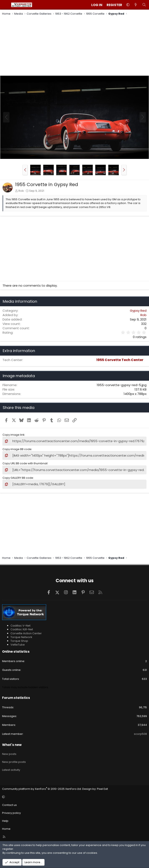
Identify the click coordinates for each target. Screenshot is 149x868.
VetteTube (18, 643)
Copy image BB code (17, 449)
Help (5, 819)
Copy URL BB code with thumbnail (25, 463)
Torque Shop (19, 639)
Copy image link (14, 435)
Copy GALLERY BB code (18, 476)
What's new (12, 743)
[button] (128, 5)
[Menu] (5, 5)
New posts (9, 752)
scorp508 (140, 732)
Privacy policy (11, 811)
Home (6, 827)
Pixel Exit (102, 787)
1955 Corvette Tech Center (120, 360)
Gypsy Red (138, 311)
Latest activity (11, 768)
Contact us (9, 803)
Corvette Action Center (26, 631)
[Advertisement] (74, 46)
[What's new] (136, 5)
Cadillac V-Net (20, 624)
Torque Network (21, 635)
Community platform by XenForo (42, 787)
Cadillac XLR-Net (22, 627)
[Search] (144, 5)
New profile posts (14, 760)
